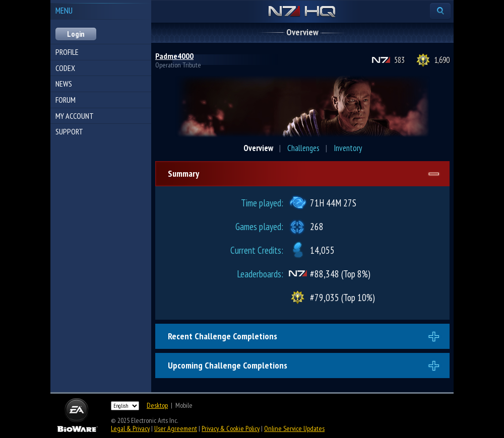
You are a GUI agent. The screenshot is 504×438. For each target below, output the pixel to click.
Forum (66, 100)
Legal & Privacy (130, 428)
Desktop (157, 405)
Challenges (303, 148)
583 (399, 60)
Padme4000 (174, 56)
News (64, 84)
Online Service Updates (294, 428)
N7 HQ (302, 12)
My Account (75, 116)
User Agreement (176, 428)
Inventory (348, 148)
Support (69, 131)
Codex (65, 68)
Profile (67, 52)
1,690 (442, 60)
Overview (258, 148)
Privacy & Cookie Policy (231, 428)
